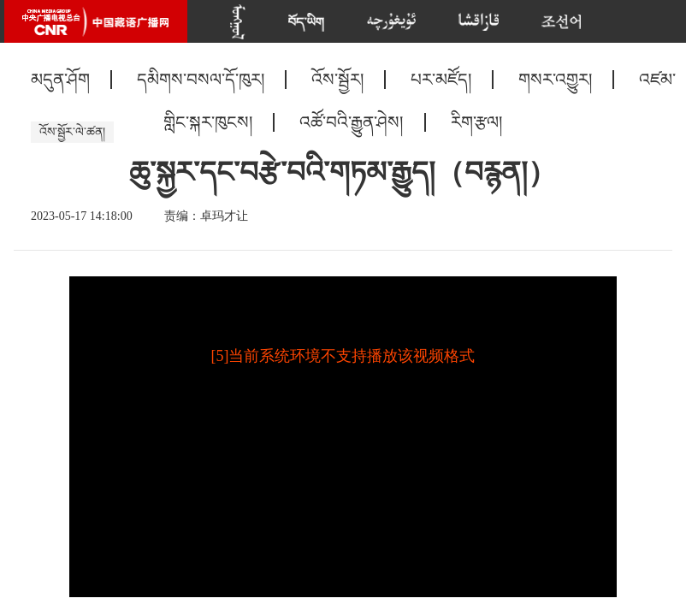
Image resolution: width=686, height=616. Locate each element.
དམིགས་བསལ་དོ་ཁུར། (201, 80)
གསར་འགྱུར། (555, 80)
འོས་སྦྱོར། (337, 80)
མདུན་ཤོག (60, 80)
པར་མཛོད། (441, 80)
